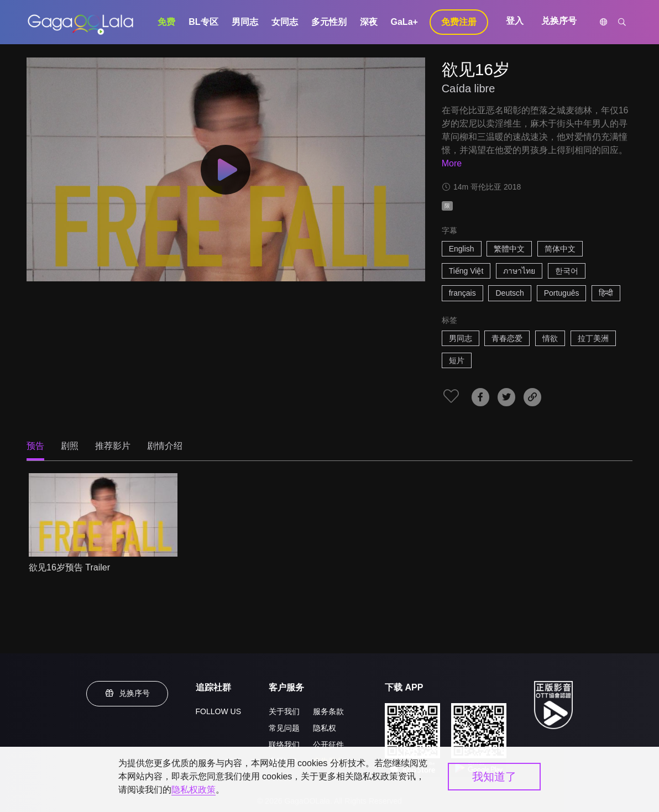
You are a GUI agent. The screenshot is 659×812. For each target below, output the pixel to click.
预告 (35, 446)
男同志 (245, 22)
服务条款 (328, 711)
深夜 (369, 22)
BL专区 (203, 22)
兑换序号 (559, 21)
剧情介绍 (165, 446)
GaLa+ (404, 22)
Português (562, 293)
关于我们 (284, 711)
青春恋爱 (507, 338)
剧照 (70, 446)
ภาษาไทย (519, 271)
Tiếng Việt (466, 271)
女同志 (285, 22)
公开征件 (328, 745)
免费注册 (459, 22)
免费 (166, 22)
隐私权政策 (193, 790)
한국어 (567, 271)
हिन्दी (606, 293)
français (462, 293)
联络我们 (284, 745)
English (462, 249)
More (452, 163)
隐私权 (325, 728)
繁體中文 (509, 249)
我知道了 (494, 777)
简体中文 (560, 249)
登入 (515, 21)
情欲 (550, 338)
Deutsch (509, 293)
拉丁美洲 (593, 338)
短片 (457, 360)
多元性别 (329, 22)
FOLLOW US (218, 711)
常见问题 (284, 728)
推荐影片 (113, 446)
